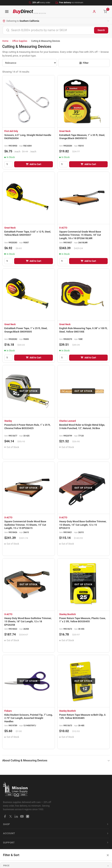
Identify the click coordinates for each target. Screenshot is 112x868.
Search (101, 30)
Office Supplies (20, 41)
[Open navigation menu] (7, 12)
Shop (56, 824)
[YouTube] (22, 816)
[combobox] (48, 30)
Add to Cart (34, 164)
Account (56, 833)
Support (56, 843)
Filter (84, 63)
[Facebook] (5, 816)
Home (5, 41)
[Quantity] (8, 164)
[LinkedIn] (16, 816)
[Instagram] (28, 816)
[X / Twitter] (11, 816)
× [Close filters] (108, 855)
